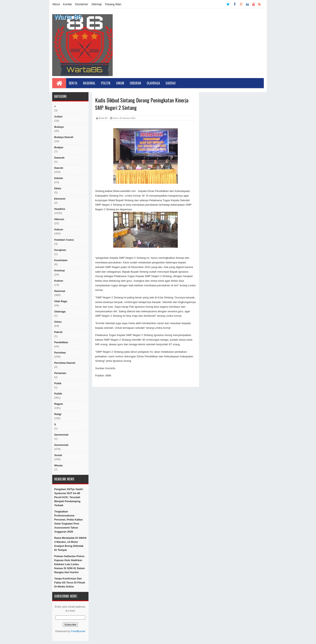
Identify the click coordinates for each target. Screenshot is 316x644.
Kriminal (59, 270)
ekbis (58, 188)
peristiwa (60, 353)
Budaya (59, 127)
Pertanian (60, 373)
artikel (58, 117)
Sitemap (97, 4)
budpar (59, 147)
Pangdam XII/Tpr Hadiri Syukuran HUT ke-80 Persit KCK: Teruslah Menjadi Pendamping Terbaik (69, 497)
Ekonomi (60, 199)
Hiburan (135, 83)
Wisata (58, 465)
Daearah (59, 158)
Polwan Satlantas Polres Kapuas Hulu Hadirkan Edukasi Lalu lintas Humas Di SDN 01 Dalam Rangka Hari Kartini (70, 564)
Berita (73, 83)
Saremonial (61, 435)
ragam (59, 404)
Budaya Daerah (64, 137)
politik (58, 394)
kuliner (59, 281)
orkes (58, 322)
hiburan (59, 219)
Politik (106, 83)
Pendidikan (61, 342)
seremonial (61, 445)
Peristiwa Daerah (65, 363)
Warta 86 (68, 17)
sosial (58, 455)
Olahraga (153, 83)
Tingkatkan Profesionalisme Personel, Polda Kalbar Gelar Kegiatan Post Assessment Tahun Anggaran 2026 (69, 522)
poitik (58, 383)
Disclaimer (82, 4)
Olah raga (61, 301)
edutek (59, 178)
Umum (120, 83)
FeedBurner (78, 631)
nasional (60, 291)
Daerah (171, 83)
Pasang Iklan (113, 4)
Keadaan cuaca (64, 240)
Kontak (68, 4)
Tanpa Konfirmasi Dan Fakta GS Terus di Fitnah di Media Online (70, 583)
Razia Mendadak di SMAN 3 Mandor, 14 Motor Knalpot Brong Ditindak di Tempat (70, 544)
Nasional (89, 83)
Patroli (58, 332)
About (56, 4)
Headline (60, 209)
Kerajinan (60, 250)
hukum (59, 229)
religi (58, 414)
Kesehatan (61, 260)
